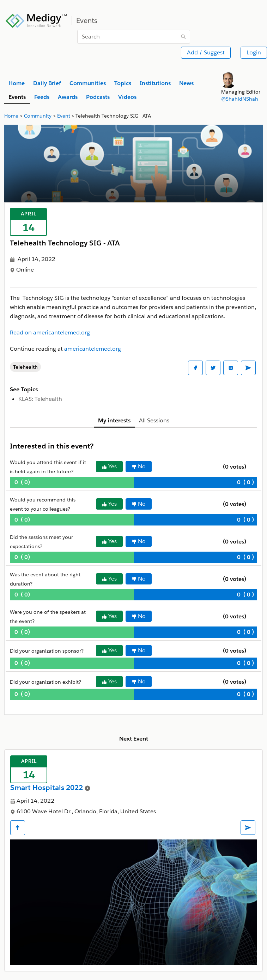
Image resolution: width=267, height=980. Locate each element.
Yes (109, 466)
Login (254, 52)
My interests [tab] (114, 420)
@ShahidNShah (240, 99)
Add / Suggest (206, 52)
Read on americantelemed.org (50, 332)
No (139, 466)
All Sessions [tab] (154, 420)
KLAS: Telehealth (40, 399)
